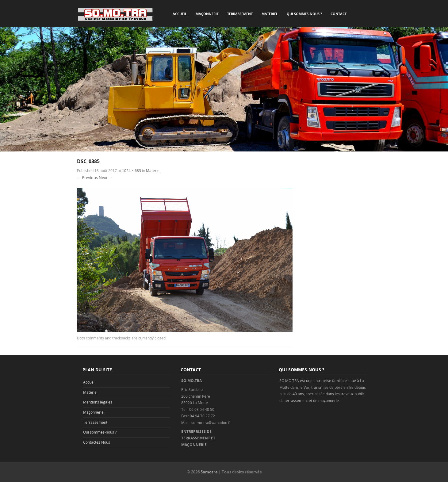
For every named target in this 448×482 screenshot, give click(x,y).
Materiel (153, 170)
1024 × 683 (132, 170)
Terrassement (240, 14)
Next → (106, 178)
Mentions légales (98, 402)
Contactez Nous (97, 442)
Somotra (209, 472)
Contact (339, 14)
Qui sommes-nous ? (304, 14)
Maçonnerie (207, 14)
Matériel (270, 14)
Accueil (180, 14)
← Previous (87, 178)
